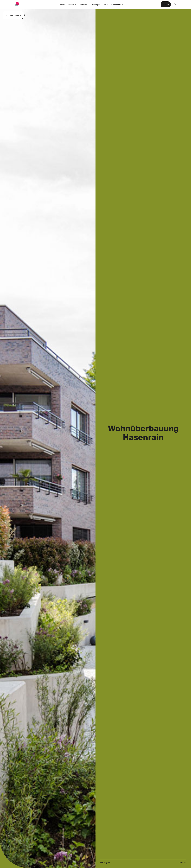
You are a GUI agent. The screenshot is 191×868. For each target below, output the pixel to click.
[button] (72, 5)
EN (175, 4)
